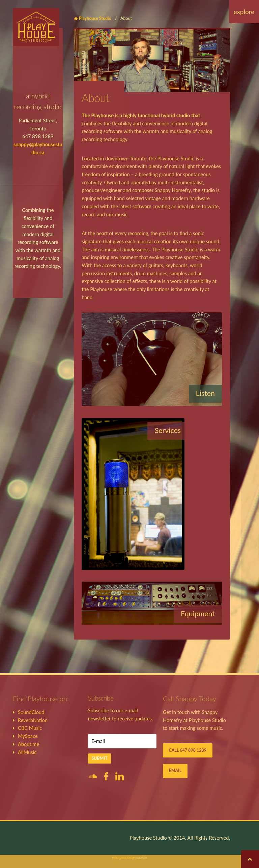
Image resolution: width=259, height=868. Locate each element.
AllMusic (27, 752)
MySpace (28, 736)
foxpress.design (125, 858)
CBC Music (30, 728)
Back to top (250, 859)
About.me (28, 744)
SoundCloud (31, 712)
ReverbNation (33, 720)
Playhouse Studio (95, 18)
